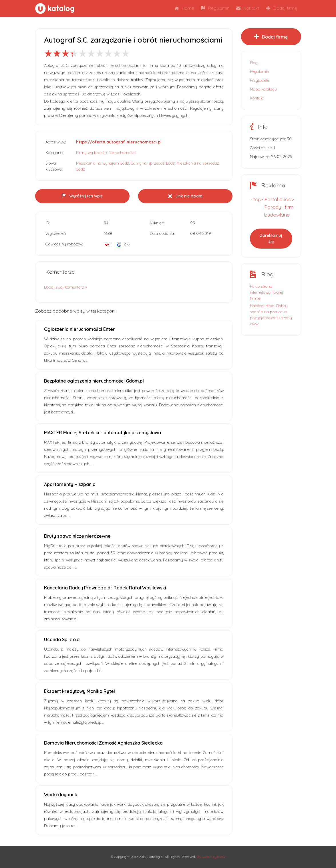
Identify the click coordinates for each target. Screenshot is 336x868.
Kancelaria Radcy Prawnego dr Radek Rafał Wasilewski (105, 588)
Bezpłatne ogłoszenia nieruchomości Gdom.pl (94, 381)
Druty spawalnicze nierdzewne (77, 536)
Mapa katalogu (263, 89)
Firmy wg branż (90, 153)
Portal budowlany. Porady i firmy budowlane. (285, 207)
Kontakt (248, 8)
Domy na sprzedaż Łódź (153, 163)
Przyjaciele (260, 80)
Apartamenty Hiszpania (70, 484)
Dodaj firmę (281, 8)
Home (184, 8)
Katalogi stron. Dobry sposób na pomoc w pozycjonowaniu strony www (271, 315)
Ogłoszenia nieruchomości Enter (79, 329)
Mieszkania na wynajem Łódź (103, 163)
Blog (254, 63)
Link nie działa (185, 196)
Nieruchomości (122, 153)
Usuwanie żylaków (211, 857)
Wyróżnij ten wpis (82, 196)
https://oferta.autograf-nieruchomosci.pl (119, 142)
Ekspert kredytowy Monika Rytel (79, 691)
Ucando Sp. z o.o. (62, 639)
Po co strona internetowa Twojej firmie (267, 292)
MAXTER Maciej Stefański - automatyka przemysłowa (103, 433)
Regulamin (215, 8)
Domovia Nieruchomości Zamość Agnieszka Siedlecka (103, 743)
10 (126, 53)
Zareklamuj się (271, 238)
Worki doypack (61, 795)
